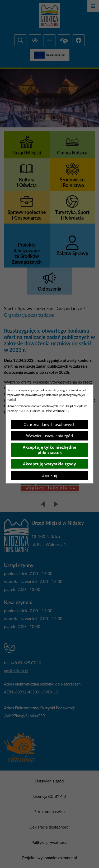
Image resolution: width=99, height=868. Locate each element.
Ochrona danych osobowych (49, 424)
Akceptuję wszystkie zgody (49, 464)
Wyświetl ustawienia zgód (49, 436)
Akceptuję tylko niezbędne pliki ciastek (49, 450)
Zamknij (50, 475)
